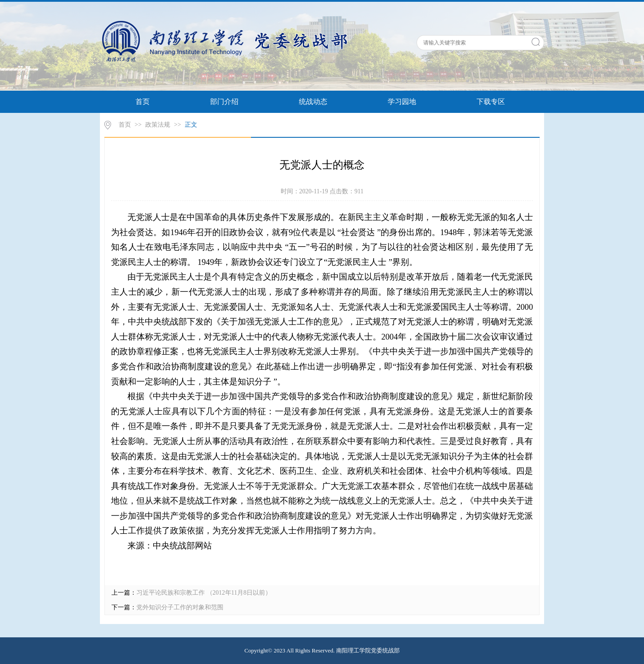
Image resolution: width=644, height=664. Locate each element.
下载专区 (491, 102)
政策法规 (158, 125)
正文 (191, 125)
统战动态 (313, 102)
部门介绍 (224, 102)
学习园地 (402, 102)
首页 (143, 102)
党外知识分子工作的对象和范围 (180, 607)
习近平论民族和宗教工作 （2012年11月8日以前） (204, 593)
